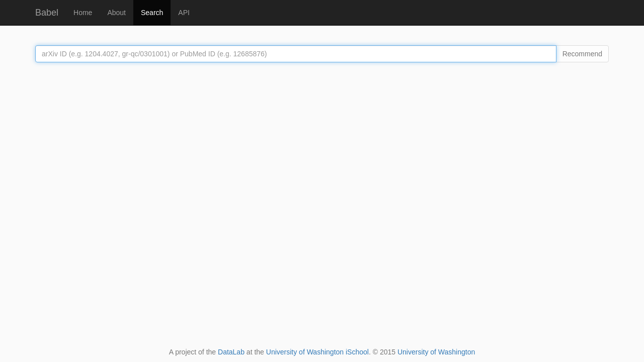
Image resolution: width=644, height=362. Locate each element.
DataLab (231, 352)
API (184, 13)
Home (83, 13)
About (116, 13)
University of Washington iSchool (317, 352)
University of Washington (436, 352)
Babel (47, 13)
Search (152, 13)
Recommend (582, 54)
